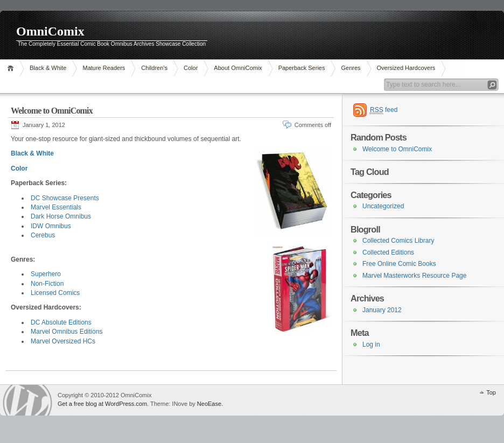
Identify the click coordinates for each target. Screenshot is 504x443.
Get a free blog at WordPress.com (102, 404)
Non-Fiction (47, 284)
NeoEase (209, 404)
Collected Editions (388, 252)
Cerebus (43, 235)
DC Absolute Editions (61, 322)
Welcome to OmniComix (52, 111)
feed (384, 110)
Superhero (46, 274)
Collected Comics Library (398, 241)
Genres (351, 68)
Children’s (154, 68)
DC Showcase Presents (65, 198)
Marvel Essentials (56, 207)
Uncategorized (383, 206)
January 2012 (382, 310)
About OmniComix (238, 68)
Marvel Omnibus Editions (66, 332)
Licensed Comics (55, 293)
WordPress (27, 400)
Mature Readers (104, 68)
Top (491, 392)
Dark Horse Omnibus (61, 216)
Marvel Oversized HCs (63, 341)
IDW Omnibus (51, 226)
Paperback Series (302, 68)
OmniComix (50, 31)
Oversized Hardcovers (406, 68)
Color (191, 68)
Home (12, 68)
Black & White (48, 68)
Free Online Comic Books (399, 264)
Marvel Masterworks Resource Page (414, 276)
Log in (371, 344)
